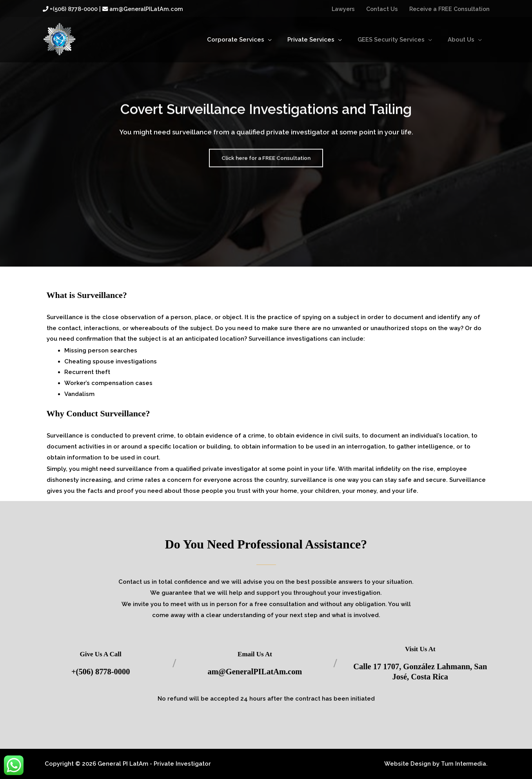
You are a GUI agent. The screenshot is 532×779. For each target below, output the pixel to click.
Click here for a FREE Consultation (266, 165)
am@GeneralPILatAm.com (255, 671)
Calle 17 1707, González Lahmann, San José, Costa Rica (420, 671)
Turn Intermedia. (463, 764)
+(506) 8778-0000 (101, 671)
